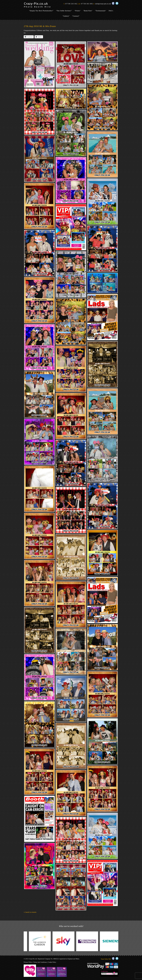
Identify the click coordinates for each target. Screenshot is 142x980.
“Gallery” (66, 16)
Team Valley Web (106, 959)
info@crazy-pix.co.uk (103, 4)
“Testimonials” (101, 11)
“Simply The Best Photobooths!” (41, 11)
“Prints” (78, 11)
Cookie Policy (52, 962)
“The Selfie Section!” (64, 11)
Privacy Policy (28, 962)
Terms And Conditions (40, 962)
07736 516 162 (71, 4)
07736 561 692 (87, 4)
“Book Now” (88, 11)
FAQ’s (111, 11)
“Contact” (76, 16)
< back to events (30, 912)
